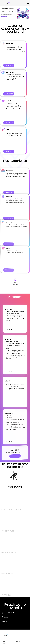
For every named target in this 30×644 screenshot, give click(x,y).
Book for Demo (4, 17)
